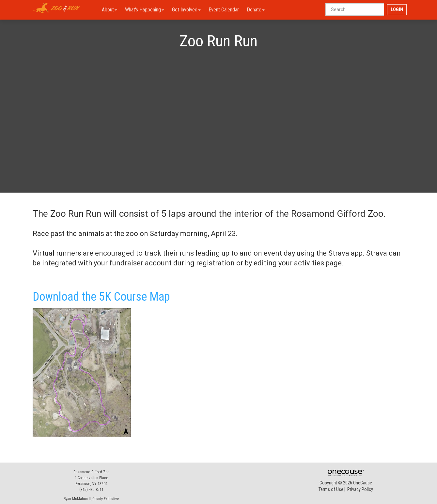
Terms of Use (331, 489)
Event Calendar (224, 10)
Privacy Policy (360, 489)
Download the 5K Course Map (101, 297)
